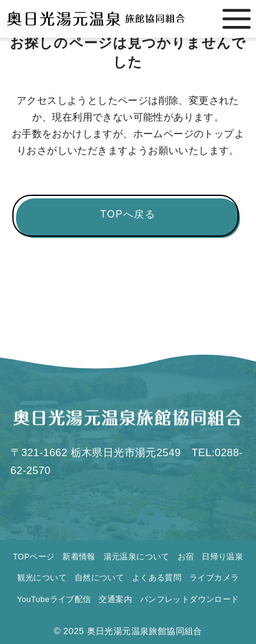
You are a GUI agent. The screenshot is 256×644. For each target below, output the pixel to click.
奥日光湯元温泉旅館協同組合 (145, 631)
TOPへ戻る (128, 214)
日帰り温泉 (222, 557)
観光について (42, 578)
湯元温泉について (137, 557)
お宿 (186, 557)
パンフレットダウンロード (190, 599)
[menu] (237, 19)
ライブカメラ (214, 578)
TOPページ (34, 557)
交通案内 (115, 599)
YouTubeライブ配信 (54, 599)
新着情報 (79, 557)
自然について (99, 578)
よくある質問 (157, 578)
